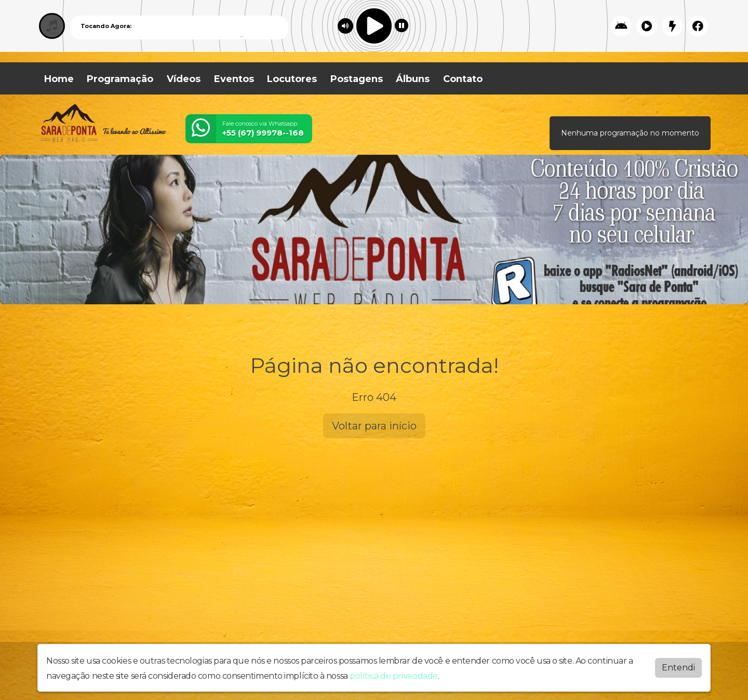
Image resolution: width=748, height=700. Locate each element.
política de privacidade (394, 674)
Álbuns (413, 79)
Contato (463, 79)
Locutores (292, 79)
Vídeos (184, 79)
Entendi (678, 665)
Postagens (357, 79)
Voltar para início (374, 426)
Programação (120, 79)
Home (59, 79)
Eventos (234, 79)
